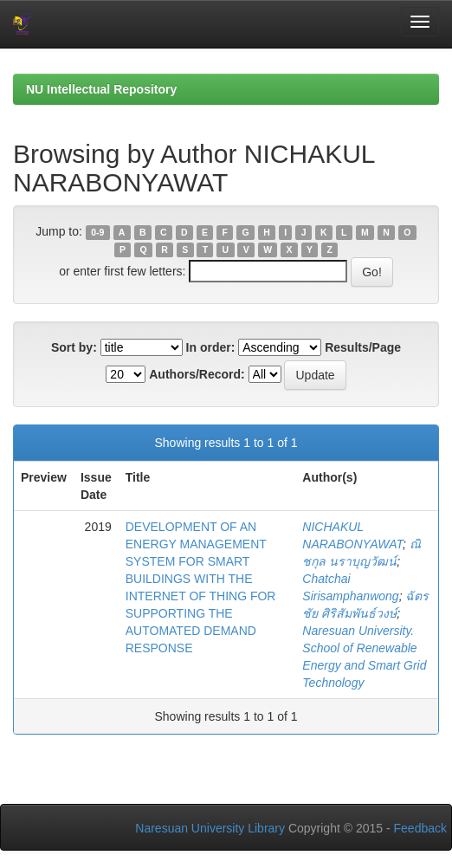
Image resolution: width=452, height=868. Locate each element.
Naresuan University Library (210, 828)
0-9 (97, 232)
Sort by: (74, 347)
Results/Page (363, 347)
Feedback (420, 828)
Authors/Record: (197, 374)
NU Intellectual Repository (101, 89)
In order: (211, 347)
